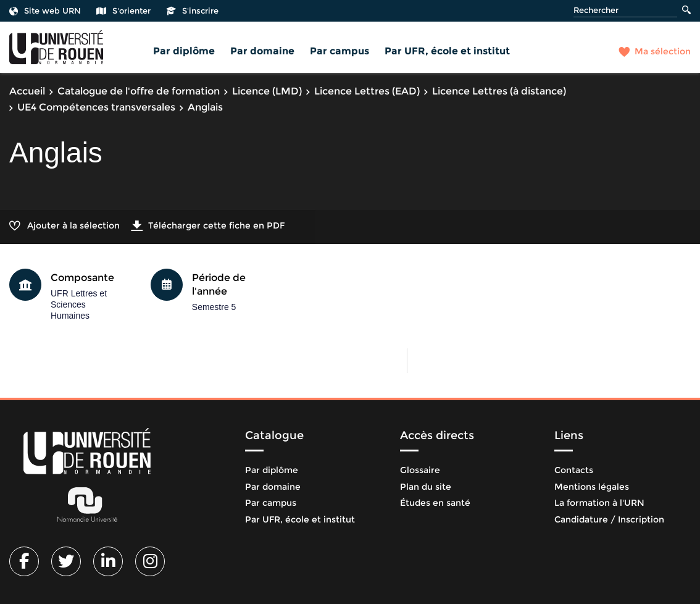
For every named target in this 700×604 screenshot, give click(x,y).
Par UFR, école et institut (447, 51)
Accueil (27, 91)
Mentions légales (592, 487)
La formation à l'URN (599, 503)
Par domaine (262, 51)
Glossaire (420, 470)
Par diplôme (184, 51)
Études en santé (435, 503)
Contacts (574, 470)
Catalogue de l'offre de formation (139, 91)
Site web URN (45, 10)
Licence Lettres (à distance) (499, 91)
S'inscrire (192, 10)
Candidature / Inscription (609, 519)
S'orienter (123, 10)
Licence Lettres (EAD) (367, 91)
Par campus (340, 51)
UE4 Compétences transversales (96, 107)
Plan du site (426, 487)
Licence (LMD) (267, 91)
